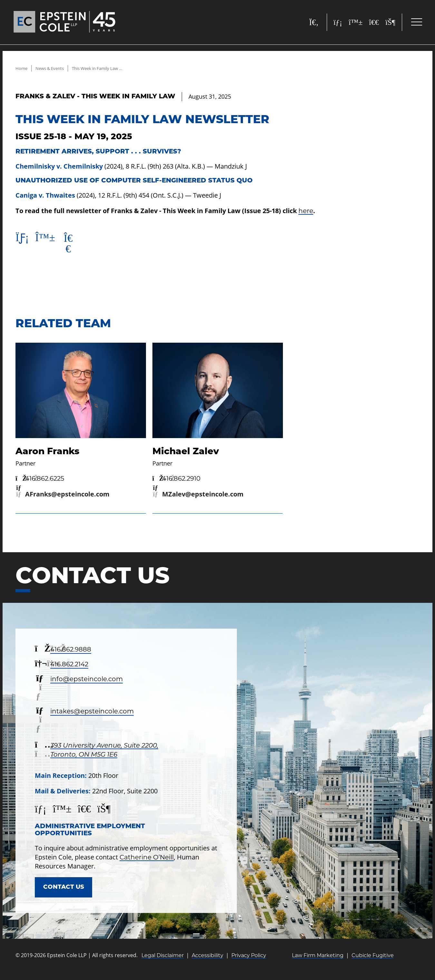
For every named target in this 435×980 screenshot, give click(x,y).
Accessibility (208, 961)
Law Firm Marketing (318, 961)
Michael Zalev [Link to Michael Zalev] (186, 455)
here (306, 211)
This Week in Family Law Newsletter (115, 68)
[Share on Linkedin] (23, 240)
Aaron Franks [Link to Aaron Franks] (47, 455)
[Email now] (63, 498)
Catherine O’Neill (147, 861)
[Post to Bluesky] (47, 240)
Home (22, 68)
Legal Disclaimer (163, 961)
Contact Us (66, 892)
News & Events (52, 68)
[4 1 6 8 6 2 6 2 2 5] (40, 482)
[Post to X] (72, 246)
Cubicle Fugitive (373, 961)
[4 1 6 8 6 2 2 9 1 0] (176, 482)
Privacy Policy (249, 961)
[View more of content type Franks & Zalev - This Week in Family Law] (95, 97)
